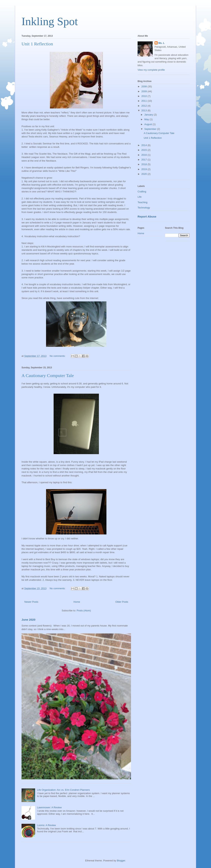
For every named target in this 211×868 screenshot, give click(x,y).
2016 (144, 155)
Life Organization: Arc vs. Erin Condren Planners (63, 790)
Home (77, 602)
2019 (144, 169)
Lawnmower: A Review (49, 807)
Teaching (142, 202)
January (149, 115)
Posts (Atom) (84, 611)
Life (140, 197)
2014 (144, 145)
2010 (144, 96)
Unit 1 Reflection (37, 44)
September (151, 129)
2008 (144, 86)
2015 (144, 150)
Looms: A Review (46, 825)
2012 (144, 106)
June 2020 (28, 620)
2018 (144, 164)
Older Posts (122, 602)
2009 (144, 91)
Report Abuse (147, 216)
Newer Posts (31, 602)
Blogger (121, 861)
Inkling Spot (50, 21)
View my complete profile (151, 70)
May (147, 119)
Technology (144, 208)
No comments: (58, 356)
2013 (144, 110)
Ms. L (161, 43)
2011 (144, 101)
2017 (144, 160)
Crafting (142, 192)
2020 (144, 174)
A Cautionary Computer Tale (48, 376)
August (149, 124)
